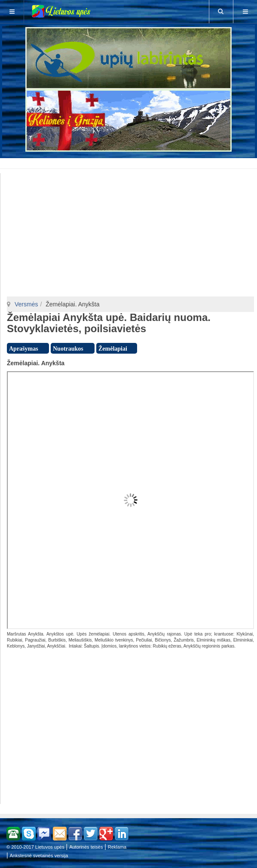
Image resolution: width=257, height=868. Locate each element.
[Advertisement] (130, 162)
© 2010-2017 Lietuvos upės (35, 847)
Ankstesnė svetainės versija (39, 856)
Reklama (117, 847)
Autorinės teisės (86, 847)
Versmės (26, 304)
